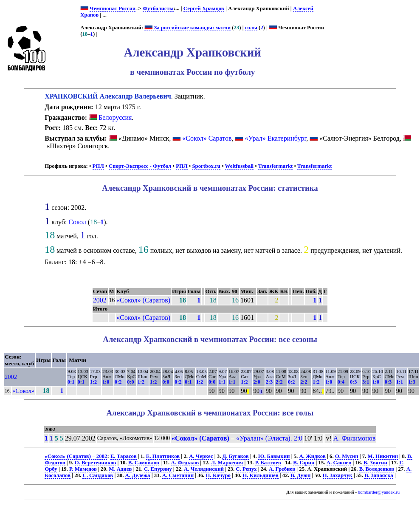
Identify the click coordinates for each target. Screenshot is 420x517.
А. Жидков (313, 456)
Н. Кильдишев (260, 475)
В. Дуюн (300, 475)
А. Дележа (138, 475)
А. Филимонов (355, 438)
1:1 (222, 382)
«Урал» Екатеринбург (275, 138)
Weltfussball (240, 166)
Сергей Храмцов (204, 8)
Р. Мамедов (83, 469)
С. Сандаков (98, 475)
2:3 (269, 382)
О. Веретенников (96, 463)
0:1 (71, 382)
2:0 (257, 382)
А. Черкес (201, 456)
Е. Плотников (163, 456)
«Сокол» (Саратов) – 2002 (76, 456)
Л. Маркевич (227, 463)
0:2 (118, 382)
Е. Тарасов (124, 456)
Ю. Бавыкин (274, 456)
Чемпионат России (113, 8)
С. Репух (246, 469)
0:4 (341, 382)
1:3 (412, 382)
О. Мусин (347, 456)
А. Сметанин (178, 475)
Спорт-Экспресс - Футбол (140, 166)
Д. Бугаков (236, 456)
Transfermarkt (276, 166)
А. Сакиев (339, 463)
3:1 (366, 382)
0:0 (130, 382)
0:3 (353, 382)
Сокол (77, 222)
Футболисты (158, 8)
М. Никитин (383, 456)
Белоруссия (110, 117)
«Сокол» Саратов (207, 138)
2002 (100, 300)
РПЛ (98, 166)
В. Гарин (304, 463)
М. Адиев (120, 469)
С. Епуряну (158, 469)
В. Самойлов (144, 463)
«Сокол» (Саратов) (143, 300)
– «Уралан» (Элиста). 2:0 (237, 438)
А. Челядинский (204, 469)
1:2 (93, 382)
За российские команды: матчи (187, 28)
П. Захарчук (338, 475)
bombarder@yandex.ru (379, 492)
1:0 (106, 382)
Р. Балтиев (268, 463)
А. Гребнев (282, 469)
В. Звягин (375, 463)
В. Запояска (379, 475)
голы (251, 28)
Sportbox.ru (206, 166)
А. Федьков (185, 463)
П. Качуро (218, 475)
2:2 (279, 382)
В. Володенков (377, 469)
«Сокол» (23, 391)
